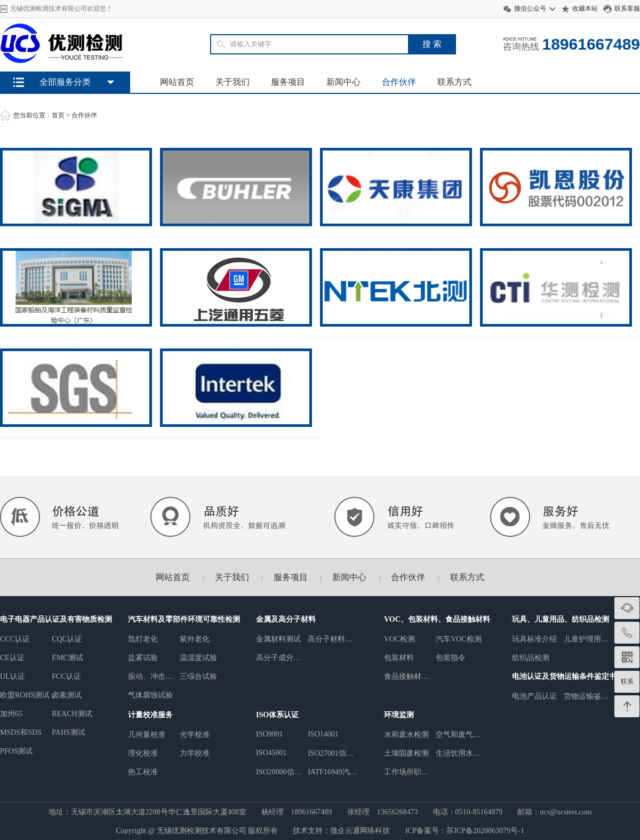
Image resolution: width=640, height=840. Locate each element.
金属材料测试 (278, 639)
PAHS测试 (69, 732)
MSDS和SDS (21, 732)
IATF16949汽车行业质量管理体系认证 (333, 772)
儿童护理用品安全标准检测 (586, 640)
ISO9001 (270, 734)
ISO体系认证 (277, 715)
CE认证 (12, 658)
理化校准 (143, 753)
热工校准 (143, 772)
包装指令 (451, 658)
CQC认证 (67, 639)
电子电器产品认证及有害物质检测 (56, 619)
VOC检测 (399, 639)
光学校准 (195, 735)
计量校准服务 (150, 715)
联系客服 (627, 9)
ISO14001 (323, 734)
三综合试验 (198, 676)
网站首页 (177, 82)
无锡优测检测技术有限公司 (202, 831)
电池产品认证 (534, 696)
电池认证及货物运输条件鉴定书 (564, 676)
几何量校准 (147, 735)
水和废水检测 (406, 735)
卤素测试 (67, 695)
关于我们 (233, 82)
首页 (58, 115)
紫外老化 (195, 639)
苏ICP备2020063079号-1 (485, 831)
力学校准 (195, 753)
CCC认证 (15, 639)
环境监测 (399, 715)
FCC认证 (66, 676)
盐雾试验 (143, 658)
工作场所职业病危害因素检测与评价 (406, 772)
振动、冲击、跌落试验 (150, 677)
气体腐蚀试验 (150, 695)
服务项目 (288, 82)
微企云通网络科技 (360, 831)
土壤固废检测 (406, 753)
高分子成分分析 (278, 658)
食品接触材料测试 (406, 677)
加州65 (11, 714)
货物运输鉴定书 (586, 697)
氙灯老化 (143, 639)
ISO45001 (271, 753)
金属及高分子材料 (286, 619)
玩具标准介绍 (534, 639)
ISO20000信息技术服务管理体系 (279, 772)
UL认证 (13, 676)
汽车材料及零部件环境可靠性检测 (184, 619)
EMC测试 (67, 658)
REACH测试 (72, 714)
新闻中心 (343, 82)
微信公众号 (530, 9)
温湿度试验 (198, 658)
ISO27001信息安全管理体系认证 (331, 754)
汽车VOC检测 (459, 639)
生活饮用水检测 (458, 754)
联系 (627, 681)
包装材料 (399, 658)
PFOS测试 (16, 751)
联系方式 (454, 82)
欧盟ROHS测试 (25, 695)
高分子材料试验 (330, 640)
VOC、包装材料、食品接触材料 (437, 619)
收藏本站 (585, 9)
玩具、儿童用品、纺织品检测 (561, 619)
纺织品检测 (531, 658)
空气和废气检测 (458, 735)
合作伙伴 (399, 82)
